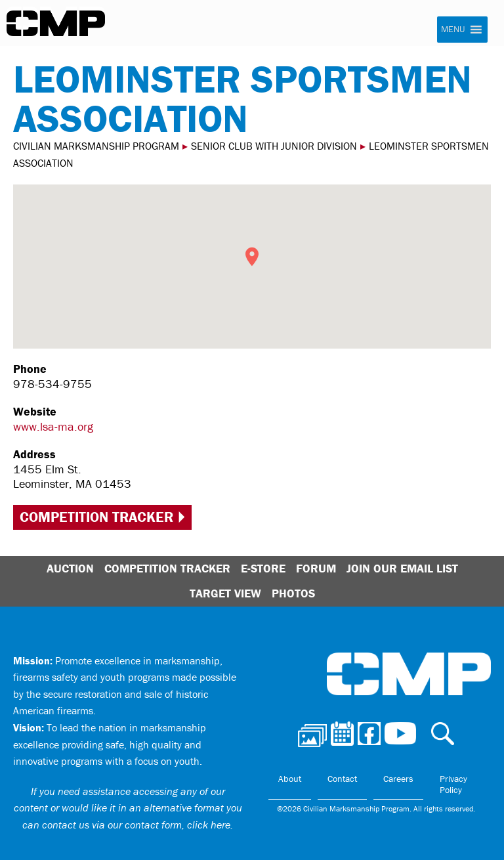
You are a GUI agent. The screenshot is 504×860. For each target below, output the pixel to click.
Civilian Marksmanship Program (56, 24)
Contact (342, 779)
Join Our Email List (402, 568)
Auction (70, 568)
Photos (293, 593)
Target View (225, 593)
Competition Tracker (96, 517)
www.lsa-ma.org (53, 426)
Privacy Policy (453, 785)
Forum (316, 568)
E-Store (263, 568)
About (290, 779)
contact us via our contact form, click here (136, 825)
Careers (398, 779)
